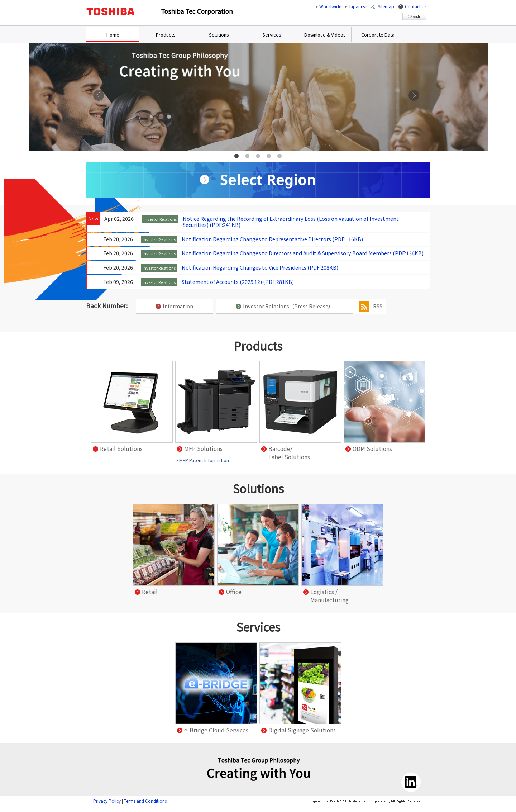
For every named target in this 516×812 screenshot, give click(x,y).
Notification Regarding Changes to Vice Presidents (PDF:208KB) (260, 267)
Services (272, 35)
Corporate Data (378, 35)
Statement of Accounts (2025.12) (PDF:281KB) (238, 282)
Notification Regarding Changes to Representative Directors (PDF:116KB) (272, 239)
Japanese (358, 6)
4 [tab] (269, 156)
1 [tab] (236, 156)
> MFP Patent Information (202, 460)
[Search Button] (414, 16)
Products (166, 35)
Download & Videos (325, 35)
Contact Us (416, 6)
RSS (371, 307)
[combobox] (376, 16)
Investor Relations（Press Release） (285, 306)
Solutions (219, 35)
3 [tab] (258, 156)
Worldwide (330, 6)
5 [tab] (279, 156)
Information (174, 306)
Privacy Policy (107, 801)
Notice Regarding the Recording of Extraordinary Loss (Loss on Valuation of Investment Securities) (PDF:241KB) (291, 222)
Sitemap (386, 6)
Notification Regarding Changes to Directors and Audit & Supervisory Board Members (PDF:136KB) (303, 253)
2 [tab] (247, 156)
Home (113, 35)
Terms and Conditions (145, 801)
